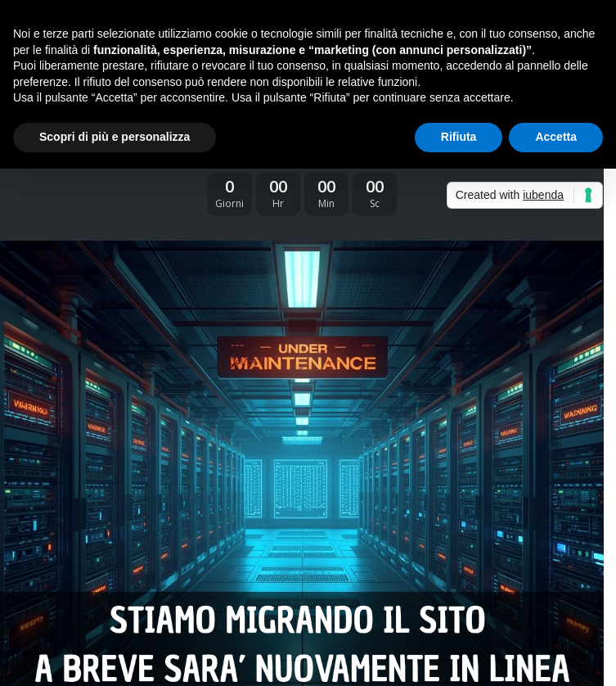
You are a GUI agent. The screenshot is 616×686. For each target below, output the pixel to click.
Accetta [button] (556, 137)
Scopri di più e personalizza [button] (115, 137)
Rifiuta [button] (459, 137)
